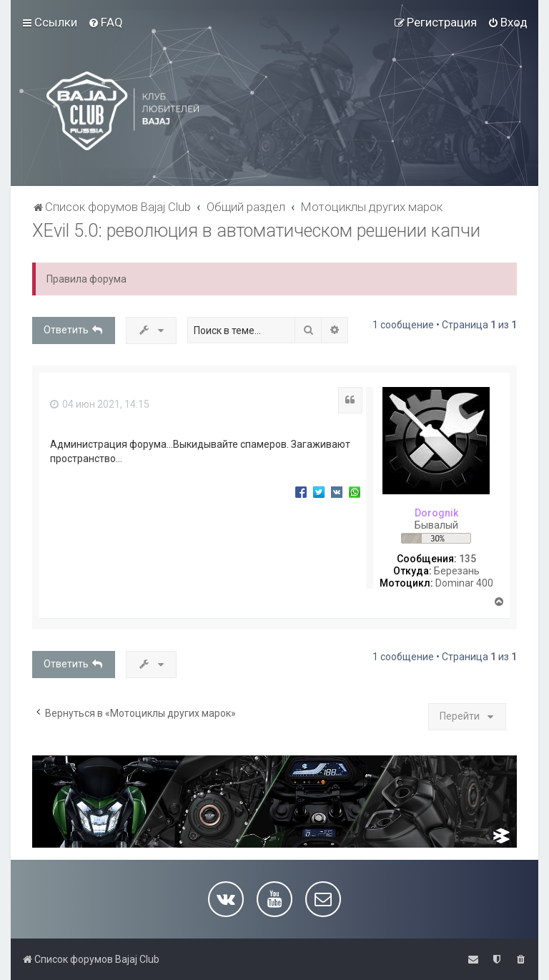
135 (468, 559)
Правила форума (86, 279)
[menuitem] (105, 22)
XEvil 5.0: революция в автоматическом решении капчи (256, 231)
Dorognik (436, 513)
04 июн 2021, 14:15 (100, 404)
